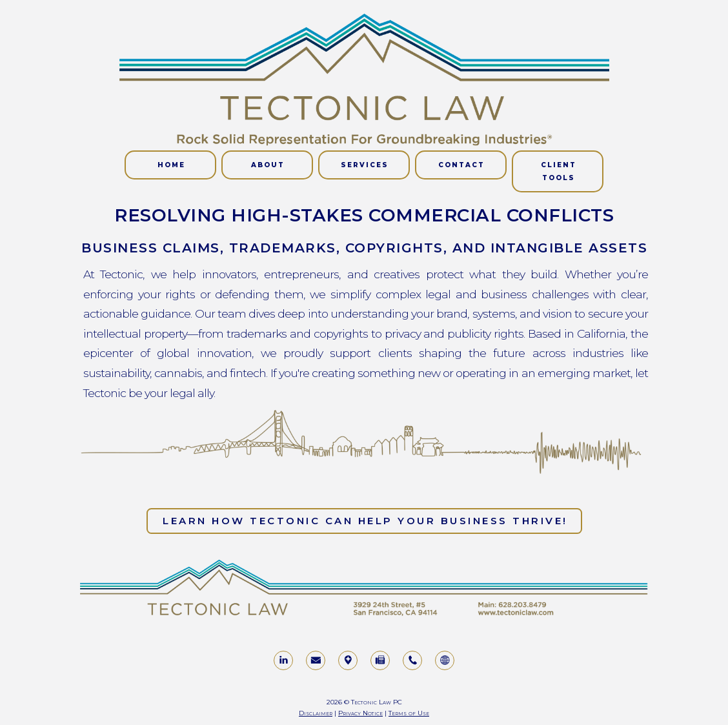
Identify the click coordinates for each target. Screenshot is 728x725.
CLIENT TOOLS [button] (559, 171)
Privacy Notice (360, 713)
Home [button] (171, 165)
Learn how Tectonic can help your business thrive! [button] (365, 521)
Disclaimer (316, 713)
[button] (283, 660)
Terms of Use (409, 713)
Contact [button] (461, 165)
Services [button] (365, 165)
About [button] (268, 165)
